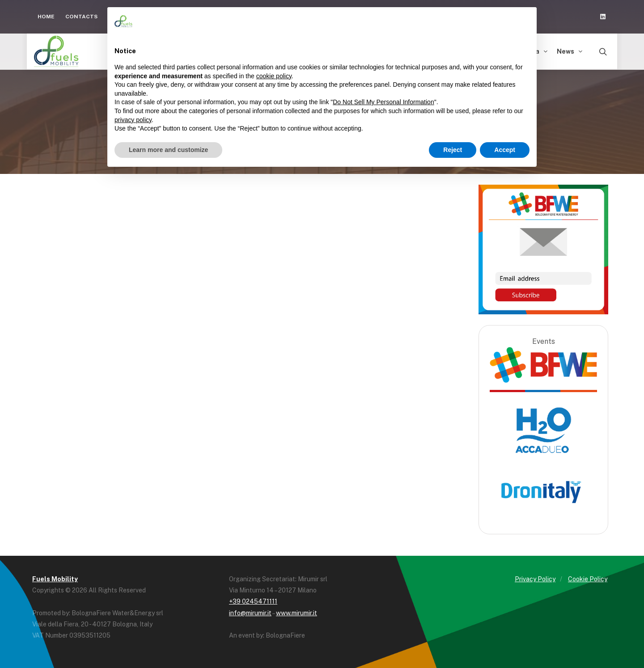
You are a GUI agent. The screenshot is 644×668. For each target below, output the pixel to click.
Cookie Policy (588, 579)
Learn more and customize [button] (168, 150)
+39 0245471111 (253, 601)
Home (46, 17)
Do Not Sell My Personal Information (383, 102)
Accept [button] (505, 150)
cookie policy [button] (274, 76)
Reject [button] (453, 150)
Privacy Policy (535, 579)
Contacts (81, 17)
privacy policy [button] (133, 120)
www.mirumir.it (297, 613)
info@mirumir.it (250, 613)
